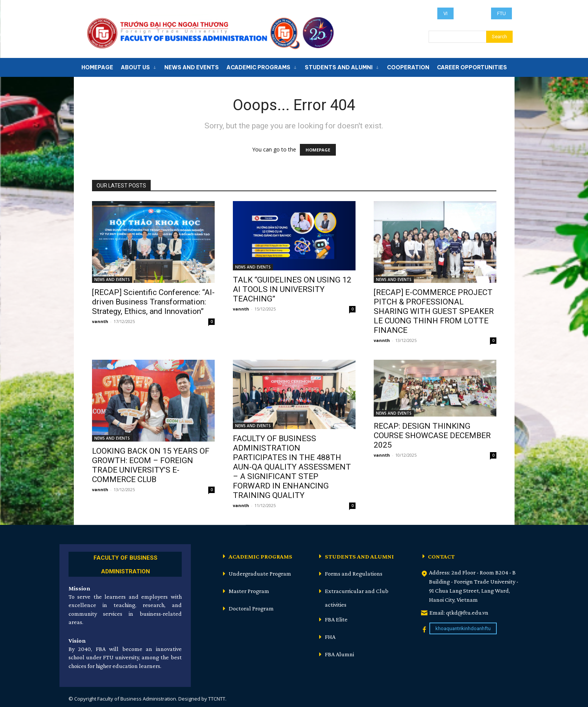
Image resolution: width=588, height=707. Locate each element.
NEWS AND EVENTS (112, 279)
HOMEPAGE (318, 150)
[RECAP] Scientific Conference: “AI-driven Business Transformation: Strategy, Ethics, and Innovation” (153, 302)
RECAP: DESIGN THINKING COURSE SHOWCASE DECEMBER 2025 (432, 435)
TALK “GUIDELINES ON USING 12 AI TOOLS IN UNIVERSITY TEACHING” (292, 289)
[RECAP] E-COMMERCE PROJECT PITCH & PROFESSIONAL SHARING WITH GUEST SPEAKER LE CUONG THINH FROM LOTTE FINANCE (434, 311)
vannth (100, 321)
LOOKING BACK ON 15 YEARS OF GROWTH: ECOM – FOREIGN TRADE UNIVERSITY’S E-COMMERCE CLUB (151, 465)
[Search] (499, 37)
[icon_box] (125, 563)
